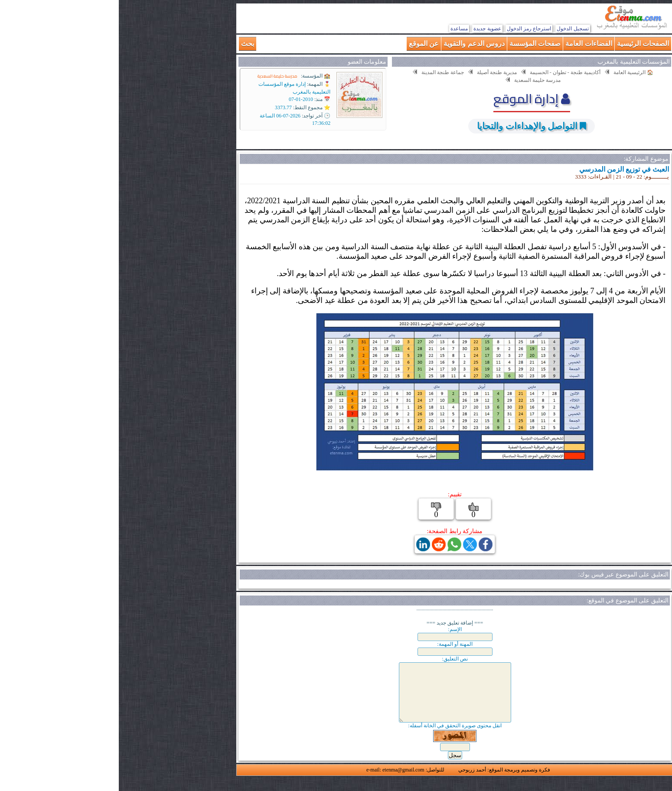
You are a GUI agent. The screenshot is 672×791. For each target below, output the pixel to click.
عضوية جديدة (368, 29)
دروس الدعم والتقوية (355, 44)
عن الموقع (305, 44)
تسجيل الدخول (454, 29)
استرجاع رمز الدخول (410, 29)
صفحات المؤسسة (416, 44)
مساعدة (340, 29)
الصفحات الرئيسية (524, 44)
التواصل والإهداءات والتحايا (408, 126)
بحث (129, 44)
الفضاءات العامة (470, 44)
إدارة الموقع (413, 98)
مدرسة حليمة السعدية (159, 76)
